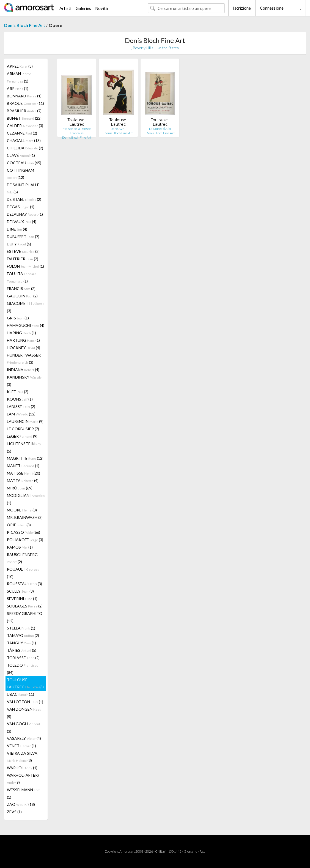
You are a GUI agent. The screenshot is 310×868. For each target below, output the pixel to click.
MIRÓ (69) (20, 488)
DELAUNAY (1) (25, 214)
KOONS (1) (20, 399)
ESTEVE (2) (23, 251)
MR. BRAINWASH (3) (25, 517)
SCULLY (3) (20, 591)
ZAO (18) (21, 804)
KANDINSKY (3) (24, 381)
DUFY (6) (19, 244)
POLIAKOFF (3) (25, 540)
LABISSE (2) (21, 406)
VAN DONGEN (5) (24, 713)
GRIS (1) (18, 318)
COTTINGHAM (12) (20, 174)
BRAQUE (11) (25, 103)
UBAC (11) (20, 694)
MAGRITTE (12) (25, 458)
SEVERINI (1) (22, 599)
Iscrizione (242, 8)
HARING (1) (21, 333)
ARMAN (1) (19, 77)
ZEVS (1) (14, 812)
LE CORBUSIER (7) (23, 429)
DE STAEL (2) (24, 199)
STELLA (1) (21, 628)
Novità (101, 8)
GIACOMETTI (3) (26, 307)
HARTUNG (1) (23, 340)
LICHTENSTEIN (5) (24, 447)
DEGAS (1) (21, 207)
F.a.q (202, 851)
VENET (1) (21, 746)
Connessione (272, 8)
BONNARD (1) (24, 96)
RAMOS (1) (20, 547)
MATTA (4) (23, 480)
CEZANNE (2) (22, 133)
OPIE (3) (19, 525)
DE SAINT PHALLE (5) (23, 188)
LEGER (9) (22, 436)
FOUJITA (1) (22, 277)
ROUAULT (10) (23, 573)
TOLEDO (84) (23, 669)
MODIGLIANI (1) (26, 499)
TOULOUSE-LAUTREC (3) (25, 683)
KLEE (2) (18, 392)
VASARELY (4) (24, 738)
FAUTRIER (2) (23, 259)
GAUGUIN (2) (22, 296)
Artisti (65, 8)
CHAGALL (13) (24, 140)
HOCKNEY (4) (24, 348)
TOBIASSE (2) (23, 658)
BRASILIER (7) (24, 111)
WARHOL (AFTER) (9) (23, 779)
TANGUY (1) (21, 643)
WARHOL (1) (22, 768)
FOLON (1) (25, 266)
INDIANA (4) (23, 370)
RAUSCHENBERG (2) (22, 558)
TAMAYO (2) (23, 635)
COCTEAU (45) (24, 163)
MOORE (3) (22, 510)
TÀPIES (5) (22, 650)
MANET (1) (23, 466)
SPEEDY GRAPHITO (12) (25, 617)
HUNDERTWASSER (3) (24, 359)
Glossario (190, 851)
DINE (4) (17, 229)
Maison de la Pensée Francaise (77, 131)
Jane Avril (118, 129)
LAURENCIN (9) (25, 421)
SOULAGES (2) (25, 606)
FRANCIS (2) (21, 288)
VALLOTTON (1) (25, 702)
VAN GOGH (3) (24, 727)
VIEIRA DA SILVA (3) (22, 757)
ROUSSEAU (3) (24, 584)
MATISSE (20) (24, 473)
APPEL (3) (20, 66)
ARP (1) (18, 88)
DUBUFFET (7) (23, 236)
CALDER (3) (25, 126)
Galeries (83, 8)
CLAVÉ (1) (21, 155)
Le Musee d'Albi (160, 129)
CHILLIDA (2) (25, 148)
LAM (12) (21, 414)
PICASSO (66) (24, 532)
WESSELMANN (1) (24, 793)
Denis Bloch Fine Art (25, 25)
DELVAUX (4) (22, 222)
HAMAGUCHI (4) (26, 325)
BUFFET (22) (24, 118)
